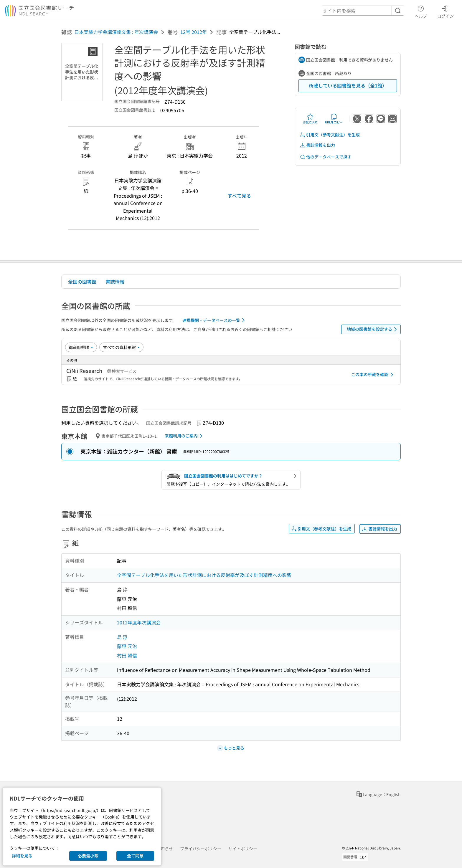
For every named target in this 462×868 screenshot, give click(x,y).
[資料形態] (121, 347)
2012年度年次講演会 (139, 622)
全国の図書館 (82, 282)
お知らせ (165, 849)
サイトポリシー (243, 849)
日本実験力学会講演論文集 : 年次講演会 (116, 32)
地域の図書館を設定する (373, 329)
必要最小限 (88, 856)
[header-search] (363, 11)
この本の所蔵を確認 (373, 375)
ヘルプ (421, 11)
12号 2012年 (194, 32)
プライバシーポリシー (201, 849)
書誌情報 (115, 282)
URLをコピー (334, 119)
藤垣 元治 (127, 646)
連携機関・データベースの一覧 (215, 320)
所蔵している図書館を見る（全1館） (348, 85)
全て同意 (135, 856)
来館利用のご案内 (185, 436)
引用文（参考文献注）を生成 (330, 135)
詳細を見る (22, 856)
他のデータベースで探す (326, 157)
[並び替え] (81, 347)
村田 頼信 (127, 655)
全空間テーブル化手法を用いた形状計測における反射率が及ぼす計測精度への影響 (204, 575)
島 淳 (122, 637)
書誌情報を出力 (317, 145)
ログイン (445, 11)
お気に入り (310, 119)
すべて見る (239, 196)
